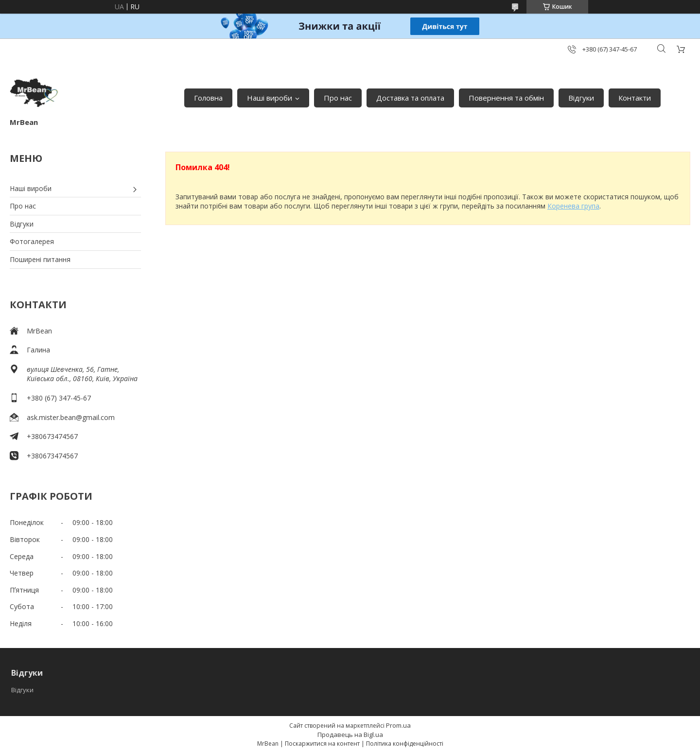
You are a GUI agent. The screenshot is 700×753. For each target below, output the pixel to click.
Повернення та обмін (506, 98)
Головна (208, 98)
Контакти (635, 98)
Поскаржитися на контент (322, 744)
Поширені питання (40, 259)
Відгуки (581, 98)
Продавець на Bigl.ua (350, 735)
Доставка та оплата (410, 98)
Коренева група (573, 206)
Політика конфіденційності (405, 744)
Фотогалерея (32, 241)
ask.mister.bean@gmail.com (71, 417)
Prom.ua (398, 725)
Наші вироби (270, 98)
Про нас (338, 98)
